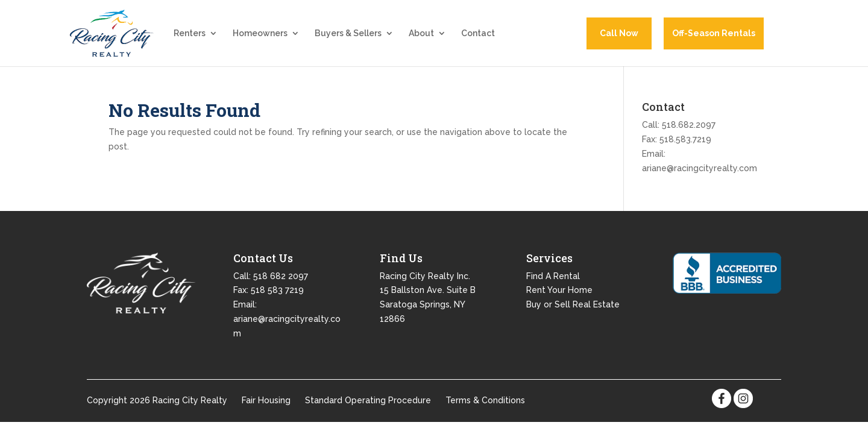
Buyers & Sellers (348, 38)
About (421, 38)
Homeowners (260, 38)
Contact (478, 38)
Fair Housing (266, 409)
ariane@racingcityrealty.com (700, 177)
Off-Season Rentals (714, 37)
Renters (190, 38)
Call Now (619, 37)
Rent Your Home (559, 299)
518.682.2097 (689, 134)
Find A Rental (553, 285)
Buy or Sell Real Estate (573, 313)
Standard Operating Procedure (368, 409)
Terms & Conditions (485, 409)
